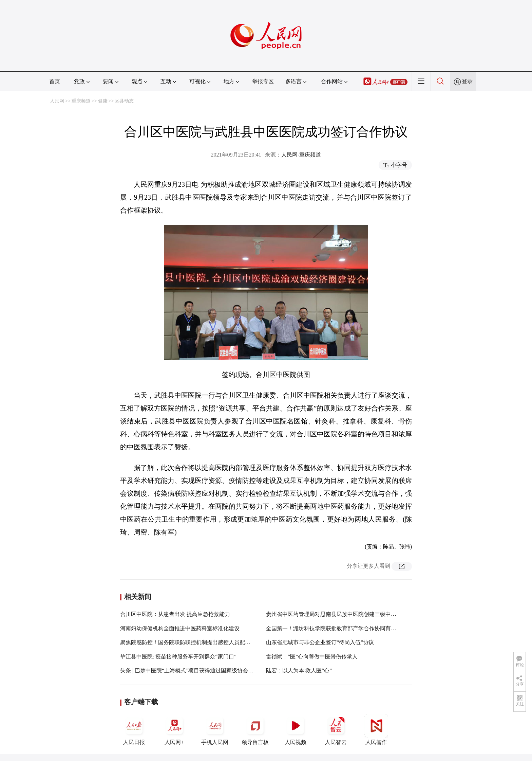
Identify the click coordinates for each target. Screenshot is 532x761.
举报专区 (263, 81)
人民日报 (134, 729)
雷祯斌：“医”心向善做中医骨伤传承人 (312, 657)
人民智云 (336, 729)
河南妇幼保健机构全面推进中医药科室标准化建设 (180, 628)
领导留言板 (255, 729)
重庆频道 (81, 101)
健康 (103, 101)
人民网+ (174, 729)
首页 (55, 81)
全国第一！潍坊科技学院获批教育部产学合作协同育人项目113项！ (346, 628)
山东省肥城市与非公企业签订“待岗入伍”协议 (320, 642)
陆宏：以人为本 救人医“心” (299, 671)
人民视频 (296, 729)
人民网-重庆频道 (301, 155)
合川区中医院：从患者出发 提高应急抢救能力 (175, 614)
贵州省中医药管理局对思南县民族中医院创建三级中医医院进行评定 (347, 614)
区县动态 (124, 101)
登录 (467, 81)
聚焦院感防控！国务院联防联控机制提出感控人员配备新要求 (193, 642)
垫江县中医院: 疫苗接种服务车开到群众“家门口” (178, 657)
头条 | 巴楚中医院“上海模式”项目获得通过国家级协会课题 (189, 671)
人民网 (57, 101)
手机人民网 (215, 729)
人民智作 (376, 729)
